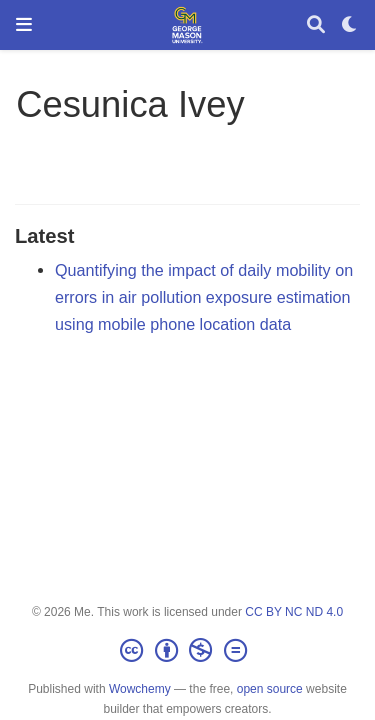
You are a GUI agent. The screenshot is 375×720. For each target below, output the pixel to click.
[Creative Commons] (187, 651)
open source (270, 689)
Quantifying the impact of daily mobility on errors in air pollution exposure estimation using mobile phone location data (204, 296)
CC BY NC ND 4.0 (294, 612)
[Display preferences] (350, 25)
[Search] (316, 25)
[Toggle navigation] (24, 24)
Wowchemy (140, 689)
